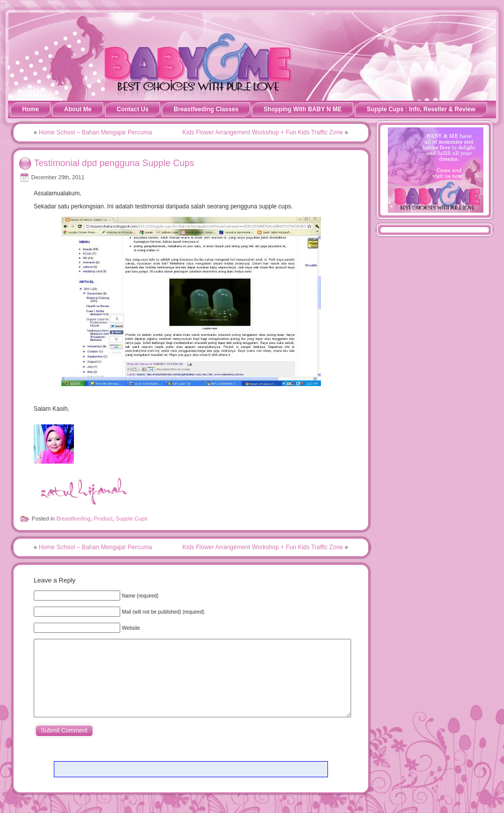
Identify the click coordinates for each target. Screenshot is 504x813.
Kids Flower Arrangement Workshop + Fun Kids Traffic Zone (263, 132)
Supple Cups (132, 519)
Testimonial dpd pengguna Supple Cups (114, 163)
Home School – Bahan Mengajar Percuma (95, 132)
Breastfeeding (73, 519)
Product (103, 519)
